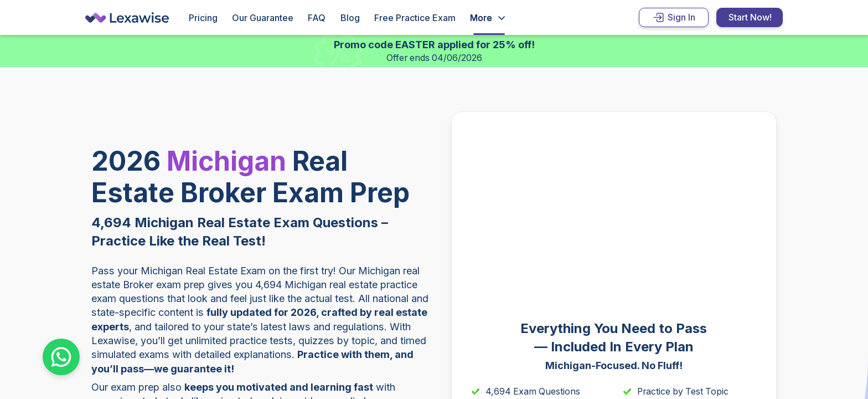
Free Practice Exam (415, 18)
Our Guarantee (263, 18)
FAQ (317, 18)
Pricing (203, 18)
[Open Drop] (487, 18)
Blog (350, 18)
